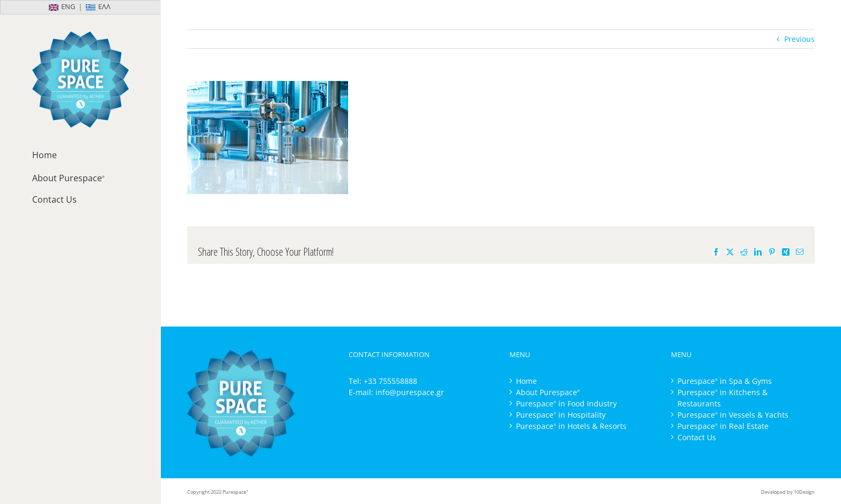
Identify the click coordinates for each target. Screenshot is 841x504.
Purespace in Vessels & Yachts (733, 415)
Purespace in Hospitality (561, 415)
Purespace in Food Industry (566, 403)
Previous (799, 39)
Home (526, 381)
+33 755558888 (390, 381)
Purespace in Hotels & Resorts (571, 426)
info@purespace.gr (410, 392)
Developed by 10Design (788, 492)
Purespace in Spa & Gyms (725, 381)
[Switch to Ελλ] (120, 8)
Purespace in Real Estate (723, 426)
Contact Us (697, 437)
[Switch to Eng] (40, 8)
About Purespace (548, 392)
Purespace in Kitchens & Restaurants (722, 398)
